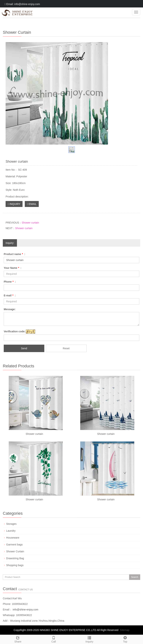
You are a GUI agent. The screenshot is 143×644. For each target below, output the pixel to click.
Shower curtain (30, 223)
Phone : (10, 282)
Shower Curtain (15, 551)
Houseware (13, 538)
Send (24, 348)
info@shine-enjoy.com (25, 610)
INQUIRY (14, 204)
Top (125, 639)
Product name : (14, 254)
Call (54, 639)
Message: (10, 309)
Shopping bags (15, 565)
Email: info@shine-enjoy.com (22, 4)
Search (135, 577)
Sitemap (125, 630)
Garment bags (14, 545)
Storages (11, 524)
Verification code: (15, 331)
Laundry (11, 531)
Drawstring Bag (15, 558)
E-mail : (10, 295)
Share (18, 639)
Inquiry (89, 639)
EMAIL (32, 204)
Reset (66, 348)
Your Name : (13, 268)
